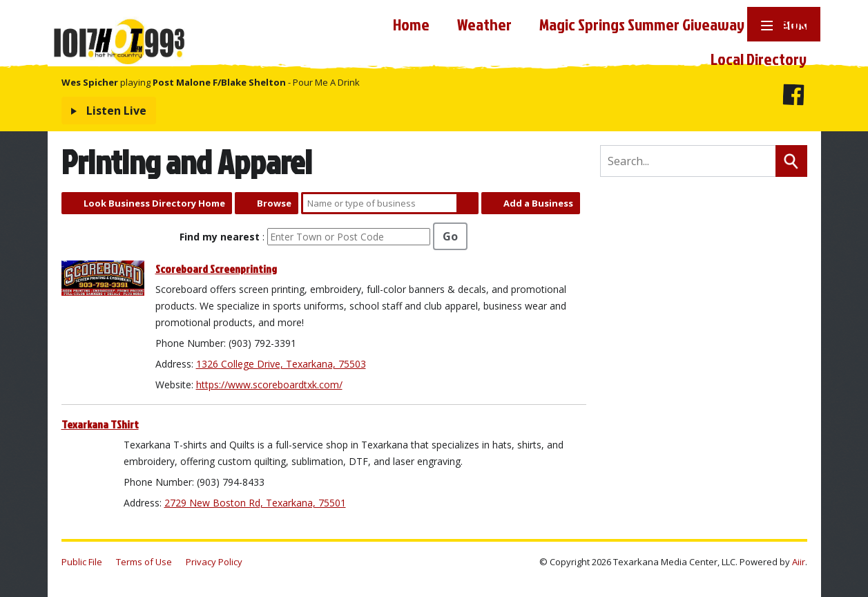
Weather (484, 24)
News (789, 24)
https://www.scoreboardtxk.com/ (269, 385)
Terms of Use (144, 562)
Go (450, 236)
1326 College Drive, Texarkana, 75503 (281, 364)
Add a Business (538, 203)
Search (467, 203)
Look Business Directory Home (154, 203)
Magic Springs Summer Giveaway (642, 24)
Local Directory (759, 59)
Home (411, 24)
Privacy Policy (214, 562)
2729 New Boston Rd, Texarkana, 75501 (255, 503)
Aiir (799, 562)
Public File (82, 562)
